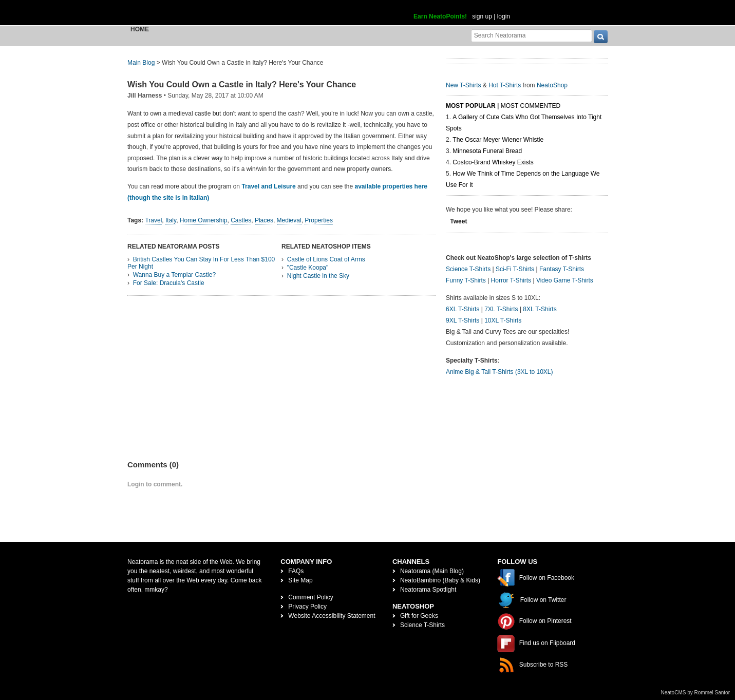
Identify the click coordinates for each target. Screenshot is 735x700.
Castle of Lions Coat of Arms (326, 259)
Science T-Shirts (468, 269)
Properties (319, 220)
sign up (482, 16)
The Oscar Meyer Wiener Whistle (498, 140)
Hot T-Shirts (505, 85)
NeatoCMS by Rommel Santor (696, 693)
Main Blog (141, 63)
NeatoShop (552, 85)
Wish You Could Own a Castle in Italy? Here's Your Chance (242, 84)
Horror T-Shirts (511, 280)
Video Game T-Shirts (565, 280)
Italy (171, 220)
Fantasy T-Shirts (562, 269)
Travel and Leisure (268, 186)
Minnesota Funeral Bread (487, 151)
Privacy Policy (307, 607)
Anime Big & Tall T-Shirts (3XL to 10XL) (500, 372)
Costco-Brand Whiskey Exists (493, 162)
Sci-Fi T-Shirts (515, 269)
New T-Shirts (463, 85)
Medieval (289, 220)
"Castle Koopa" (308, 268)
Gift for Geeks (419, 616)
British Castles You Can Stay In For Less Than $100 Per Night (201, 263)
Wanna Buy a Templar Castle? (174, 275)
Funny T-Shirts (466, 280)
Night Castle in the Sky (318, 276)
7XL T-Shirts (501, 309)
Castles (241, 220)
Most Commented (531, 106)
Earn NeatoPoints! (440, 16)
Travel (153, 220)
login (504, 16)
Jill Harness (145, 96)
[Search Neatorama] (532, 35)
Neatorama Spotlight (428, 590)
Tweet (458, 221)
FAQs (296, 571)
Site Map (300, 580)
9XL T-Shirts (463, 320)
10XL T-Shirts (503, 320)
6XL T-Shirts (463, 309)
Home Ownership (204, 220)
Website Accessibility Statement (332, 616)
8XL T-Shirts (540, 309)
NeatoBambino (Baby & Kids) (440, 580)
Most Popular (471, 106)
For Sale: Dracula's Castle (169, 283)
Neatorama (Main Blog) (432, 571)
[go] (601, 37)
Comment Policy (310, 597)
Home (140, 29)
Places (264, 220)
